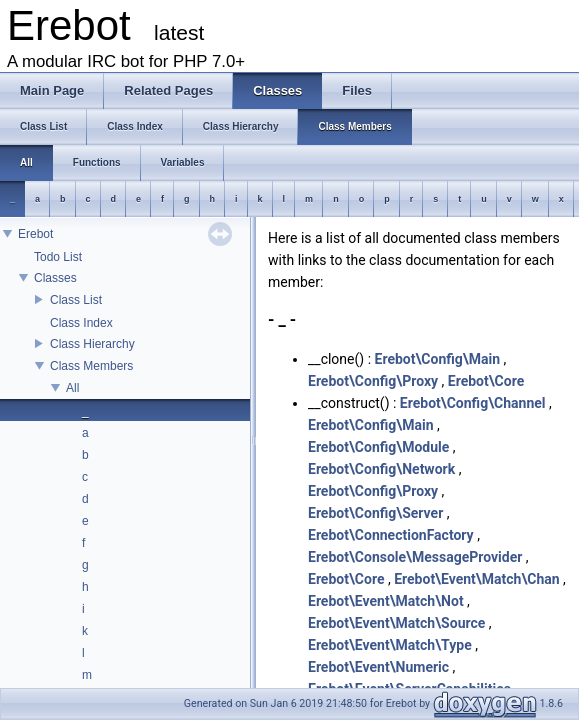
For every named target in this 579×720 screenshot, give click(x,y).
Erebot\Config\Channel (473, 403)
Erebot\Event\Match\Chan (476, 579)
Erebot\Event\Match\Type (390, 645)
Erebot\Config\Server (375, 513)
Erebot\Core (486, 381)
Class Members (91, 366)
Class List (76, 300)
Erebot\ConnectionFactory (391, 535)
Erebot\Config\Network (381, 469)
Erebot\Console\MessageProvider (415, 557)
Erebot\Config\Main (438, 359)
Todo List (58, 257)
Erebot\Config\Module (378, 447)
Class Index (81, 323)
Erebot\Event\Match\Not (386, 601)
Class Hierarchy (92, 344)
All (72, 388)
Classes (55, 278)
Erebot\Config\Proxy (373, 381)
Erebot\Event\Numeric (378, 667)
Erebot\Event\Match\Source (396, 623)
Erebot (35, 234)
